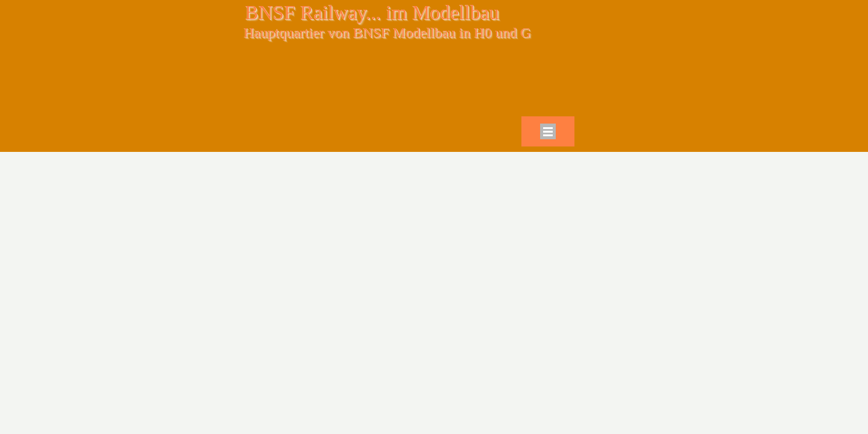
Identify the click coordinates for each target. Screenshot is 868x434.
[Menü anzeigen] (548, 131)
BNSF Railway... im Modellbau (372, 12)
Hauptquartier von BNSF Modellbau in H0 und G (387, 33)
